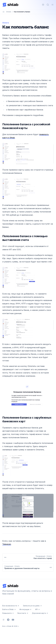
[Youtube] (13, 620)
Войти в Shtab (9, 609)
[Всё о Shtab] (10, 5)
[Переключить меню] (52, 5)
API (37, 609)
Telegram (7, 544)
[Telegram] (8, 620)
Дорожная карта (40, 613)
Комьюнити (8, 613)
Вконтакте (23, 613)
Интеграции (25, 609)
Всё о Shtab (7, 626)
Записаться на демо (32, 606)
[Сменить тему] (43, 5)
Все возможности (11, 606)
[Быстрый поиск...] (48, 5)
